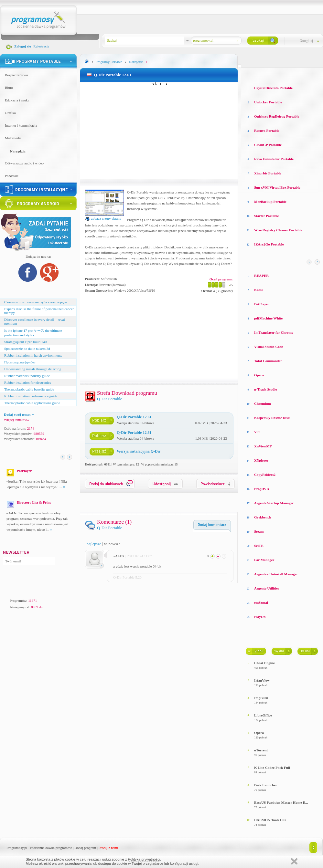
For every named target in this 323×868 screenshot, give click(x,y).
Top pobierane (301, 74)
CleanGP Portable (268, 145)
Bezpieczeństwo (16, 75)
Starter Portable (266, 216)
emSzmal (261, 602)
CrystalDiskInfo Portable (273, 88)
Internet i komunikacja (21, 125)
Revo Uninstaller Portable (274, 159)
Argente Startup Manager (274, 503)
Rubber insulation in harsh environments (33, 355)
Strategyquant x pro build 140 (25, 342)
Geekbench (263, 517)
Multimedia (13, 138)
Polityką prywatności (144, 859)
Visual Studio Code (269, 347)
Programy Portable (109, 62)
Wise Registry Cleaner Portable (278, 230)
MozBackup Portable (270, 202)
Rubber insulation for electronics (28, 382)
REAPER (261, 276)
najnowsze (112, 544)
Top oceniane (273, 74)
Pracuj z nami (108, 848)
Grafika (10, 113)
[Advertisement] (159, 131)
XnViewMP (263, 446)
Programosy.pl (17, 848)
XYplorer (261, 460)
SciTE (259, 546)
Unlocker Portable (268, 102)
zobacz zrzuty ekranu (103, 218)
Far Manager (264, 560)
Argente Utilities (267, 588)
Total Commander (268, 361)
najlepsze (94, 544)
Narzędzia (18, 151)
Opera (259, 375)
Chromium (263, 403)
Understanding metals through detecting (33, 369)
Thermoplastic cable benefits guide (29, 389)
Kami (258, 290)
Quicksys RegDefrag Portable (277, 116)
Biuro (9, 88)
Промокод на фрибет (20, 362)
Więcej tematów (17, 420)
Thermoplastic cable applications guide (32, 403)
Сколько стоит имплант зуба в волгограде (36, 302)
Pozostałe (12, 176)
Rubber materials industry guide (27, 376)
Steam (259, 531)
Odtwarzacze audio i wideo (24, 163)
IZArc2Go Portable (269, 244)
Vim (257, 432)
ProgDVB (262, 489)
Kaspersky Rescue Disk (272, 418)
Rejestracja (41, 46)
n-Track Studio (266, 389)
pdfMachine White (268, 318)
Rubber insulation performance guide (31, 396)
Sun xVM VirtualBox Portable (277, 187)
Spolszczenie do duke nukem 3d (27, 349)
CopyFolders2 (265, 475)
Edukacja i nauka (17, 100)
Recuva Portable (267, 131)
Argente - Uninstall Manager (276, 574)
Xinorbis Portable (268, 173)
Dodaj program (85, 848)
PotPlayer (262, 304)
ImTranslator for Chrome (274, 332)
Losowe (252, 74)
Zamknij (294, 861)
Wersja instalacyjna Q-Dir (139, 451)
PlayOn (260, 617)
